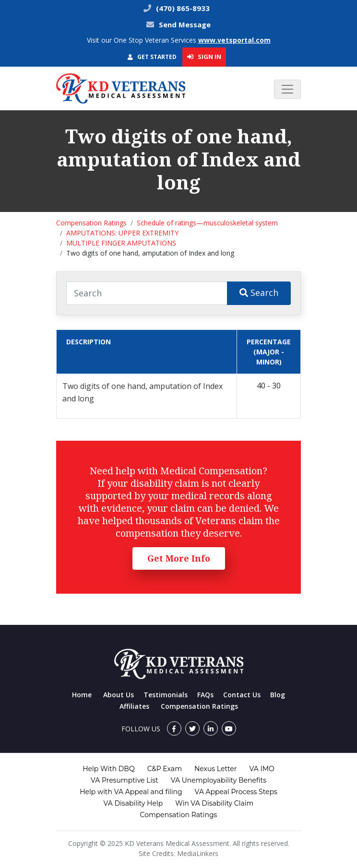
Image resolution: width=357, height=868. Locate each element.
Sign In (204, 57)
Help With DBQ (108, 769)
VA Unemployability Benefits (219, 780)
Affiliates (134, 706)
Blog (278, 695)
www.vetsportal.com (234, 40)
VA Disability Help (133, 803)
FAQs (205, 695)
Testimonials (166, 695)
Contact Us (242, 695)
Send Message (185, 24)
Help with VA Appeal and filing (131, 792)
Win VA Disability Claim (214, 803)
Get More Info (179, 558)
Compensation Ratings (91, 223)
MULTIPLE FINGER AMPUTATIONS (121, 243)
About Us (119, 695)
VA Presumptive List (125, 780)
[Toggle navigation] (287, 89)
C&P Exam (165, 769)
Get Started (152, 57)
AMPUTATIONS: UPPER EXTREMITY (122, 233)
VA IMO (262, 769)
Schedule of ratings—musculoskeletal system (207, 223)
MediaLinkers (198, 853)
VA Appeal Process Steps (236, 792)
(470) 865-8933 (182, 8)
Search (259, 293)
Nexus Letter (215, 769)
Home (82, 695)
